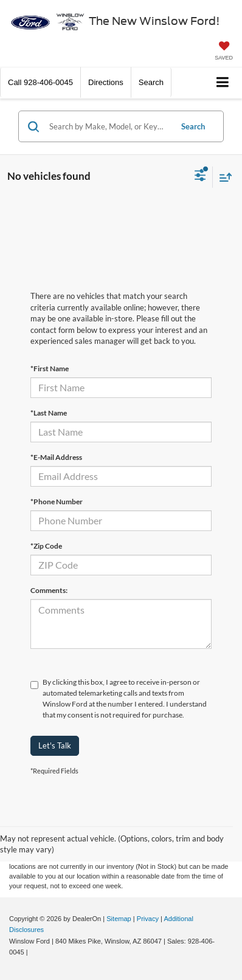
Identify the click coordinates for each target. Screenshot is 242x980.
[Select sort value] (223, 177)
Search (193, 126)
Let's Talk (55, 745)
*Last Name (49, 413)
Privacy (148, 919)
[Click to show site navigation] (223, 83)
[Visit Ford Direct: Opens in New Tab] (33, 952)
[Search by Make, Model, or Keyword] (109, 126)
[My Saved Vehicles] (224, 52)
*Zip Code (46, 546)
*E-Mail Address (56, 457)
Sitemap (119, 919)
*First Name (50, 368)
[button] (40, 82)
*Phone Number (57, 502)
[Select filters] (200, 177)
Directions (106, 82)
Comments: (49, 590)
